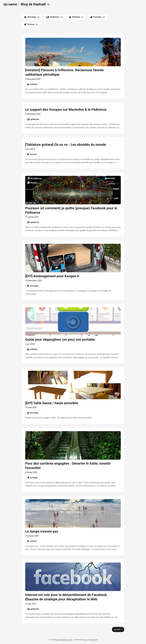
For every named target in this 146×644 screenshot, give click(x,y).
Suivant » (118, 629)
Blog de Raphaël (33, 4)
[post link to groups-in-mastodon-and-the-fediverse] (73, 118)
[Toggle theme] (49, 4)
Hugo (85, 640)
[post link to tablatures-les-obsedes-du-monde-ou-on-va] (73, 153)
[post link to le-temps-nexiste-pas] (73, 526)
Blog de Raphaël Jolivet (64, 640)
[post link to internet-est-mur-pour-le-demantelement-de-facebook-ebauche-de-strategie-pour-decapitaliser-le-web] (73, 591)
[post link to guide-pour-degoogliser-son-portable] (73, 334)
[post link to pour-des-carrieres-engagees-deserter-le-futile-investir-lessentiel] (73, 460)
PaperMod (93, 640)
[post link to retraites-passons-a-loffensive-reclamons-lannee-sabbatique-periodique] (73, 66)
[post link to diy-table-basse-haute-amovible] (73, 396)
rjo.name (10, 4)
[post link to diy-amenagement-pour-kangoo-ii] (73, 270)
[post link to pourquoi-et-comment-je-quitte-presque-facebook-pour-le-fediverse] (73, 205)
